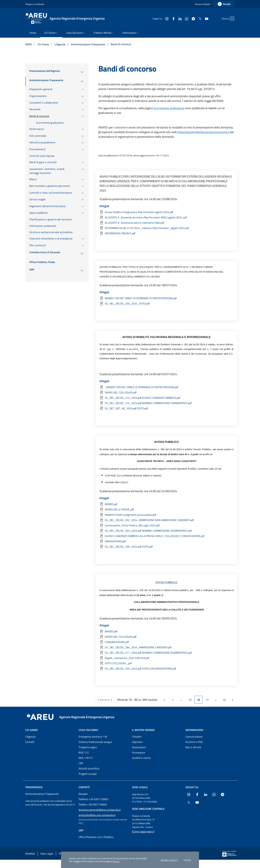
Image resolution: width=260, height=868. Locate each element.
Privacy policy (169, 860)
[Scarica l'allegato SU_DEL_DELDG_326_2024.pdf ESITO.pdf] (166, 547)
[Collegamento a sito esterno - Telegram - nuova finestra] (187, 18)
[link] (224, 4)
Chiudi (187, 860)
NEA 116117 (86, 758)
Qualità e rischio (141, 758)
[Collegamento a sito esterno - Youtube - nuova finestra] (200, 18)
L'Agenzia (60, 44)
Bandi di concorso (121, 44)
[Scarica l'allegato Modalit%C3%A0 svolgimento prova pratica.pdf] (166, 515)
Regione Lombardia (35, 4)
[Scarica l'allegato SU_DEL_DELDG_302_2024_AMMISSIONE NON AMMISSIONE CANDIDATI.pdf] (166, 520)
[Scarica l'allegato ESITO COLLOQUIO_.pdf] (166, 663)
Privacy (116, 861)
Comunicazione (194, 737)
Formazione (139, 753)
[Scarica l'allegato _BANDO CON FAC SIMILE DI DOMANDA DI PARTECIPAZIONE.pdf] (166, 387)
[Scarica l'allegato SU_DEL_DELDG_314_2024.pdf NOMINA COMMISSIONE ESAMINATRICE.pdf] (166, 403)
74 (225, 701)
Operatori (137, 742)
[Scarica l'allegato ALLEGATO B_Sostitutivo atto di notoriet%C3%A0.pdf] (166, 223)
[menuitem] (33, 33)
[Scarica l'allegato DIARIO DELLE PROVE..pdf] (166, 509)
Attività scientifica (89, 768)
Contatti (30, 742)
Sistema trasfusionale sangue (95, 742)
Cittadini (137, 737)
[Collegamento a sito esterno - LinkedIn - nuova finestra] (174, 18)
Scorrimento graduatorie (169, 108)
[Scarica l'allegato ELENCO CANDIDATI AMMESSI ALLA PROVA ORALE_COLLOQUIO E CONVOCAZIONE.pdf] (166, 536)
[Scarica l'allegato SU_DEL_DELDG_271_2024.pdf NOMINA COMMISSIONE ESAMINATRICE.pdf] (166, 653)
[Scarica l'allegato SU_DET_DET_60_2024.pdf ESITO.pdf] (166, 408)
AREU (29, 44)
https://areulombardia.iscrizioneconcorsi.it (203, 132)
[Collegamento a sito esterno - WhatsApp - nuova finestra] (180, 18)
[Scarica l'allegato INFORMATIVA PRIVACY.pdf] (166, 233)
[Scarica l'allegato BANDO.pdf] (166, 504)
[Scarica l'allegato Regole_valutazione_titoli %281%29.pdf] (166, 658)
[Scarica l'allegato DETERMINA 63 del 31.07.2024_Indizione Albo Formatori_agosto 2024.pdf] (166, 228)
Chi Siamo (44, 44)
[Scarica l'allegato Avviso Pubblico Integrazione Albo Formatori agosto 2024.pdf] (166, 212)
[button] (204, 4)
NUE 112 (84, 753)
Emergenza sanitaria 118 (93, 737)
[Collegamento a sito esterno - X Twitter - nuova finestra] (194, 18)
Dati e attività (193, 747)
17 (208, 701)
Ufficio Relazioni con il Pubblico (96, 837)
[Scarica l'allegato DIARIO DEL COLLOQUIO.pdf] (166, 392)
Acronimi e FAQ (194, 742)
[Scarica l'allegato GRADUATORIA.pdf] (166, 541)
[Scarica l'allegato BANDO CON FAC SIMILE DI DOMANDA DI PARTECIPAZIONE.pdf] (166, 298)
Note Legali (47, 854)
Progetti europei (88, 774)
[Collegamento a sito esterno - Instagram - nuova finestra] (160, 18)
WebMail (30, 854)
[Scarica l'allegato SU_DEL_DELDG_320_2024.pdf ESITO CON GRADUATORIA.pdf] (166, 669)
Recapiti (83, 794)
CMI (81, 763)
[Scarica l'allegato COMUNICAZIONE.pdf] (166, 642)
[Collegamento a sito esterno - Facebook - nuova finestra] (167, 18)
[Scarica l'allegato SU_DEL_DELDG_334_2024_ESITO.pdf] (166, 303)
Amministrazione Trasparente (88, 44)
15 (191, 701)
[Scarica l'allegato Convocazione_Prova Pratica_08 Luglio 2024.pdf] (166, 525)
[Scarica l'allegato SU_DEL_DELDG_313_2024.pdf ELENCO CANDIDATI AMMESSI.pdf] (166, 398)
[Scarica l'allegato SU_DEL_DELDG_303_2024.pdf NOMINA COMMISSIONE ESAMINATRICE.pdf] (166, 531)
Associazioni (139, 747)
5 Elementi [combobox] (106, 700)
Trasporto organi (88, 747)
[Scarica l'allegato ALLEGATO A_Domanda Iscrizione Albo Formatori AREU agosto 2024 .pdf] (166, 217)
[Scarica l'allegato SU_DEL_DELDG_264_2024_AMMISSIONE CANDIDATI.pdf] (166, 647)
